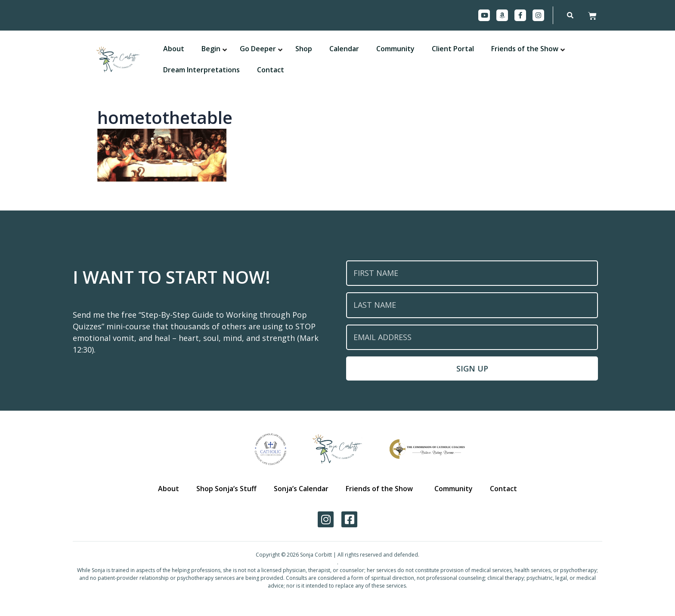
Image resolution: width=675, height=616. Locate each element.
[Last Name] (472, 305)
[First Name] (472, 273)
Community (452, 489)
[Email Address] (472, 337)
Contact (501, 489)
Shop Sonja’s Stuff (228, 489)
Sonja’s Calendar (302, 489)
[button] (211, 49)
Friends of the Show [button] (379, 489)
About (172, 489)
